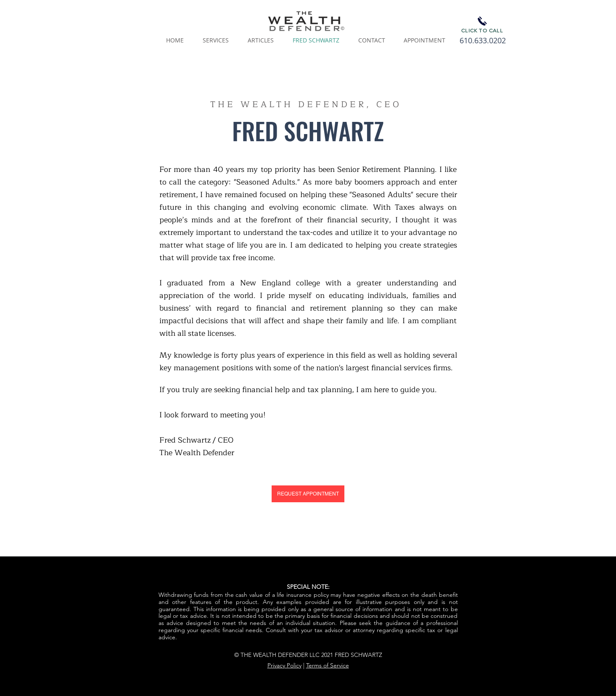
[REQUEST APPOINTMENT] (308, 494)
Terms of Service (328, 665)
